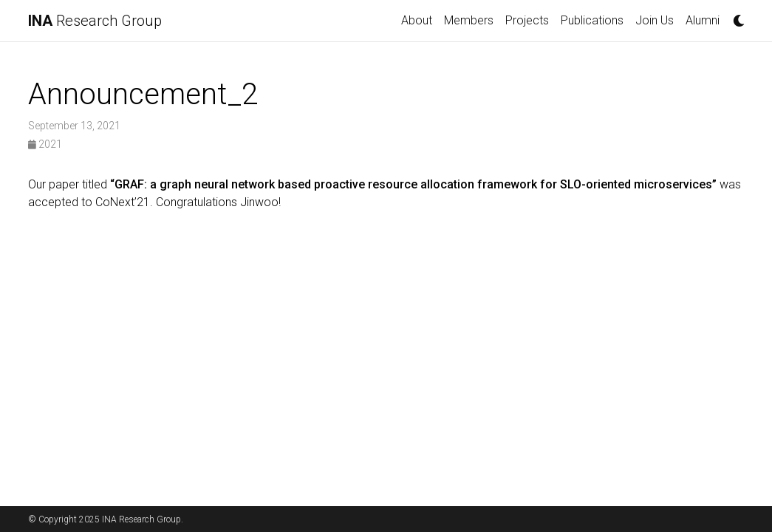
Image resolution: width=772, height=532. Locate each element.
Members (469, 20)
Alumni (703, 20)
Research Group (95, 21)
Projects (527, 20)
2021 (45, 144)
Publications (592, 20)
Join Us (655, 20)
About (417, 20)
